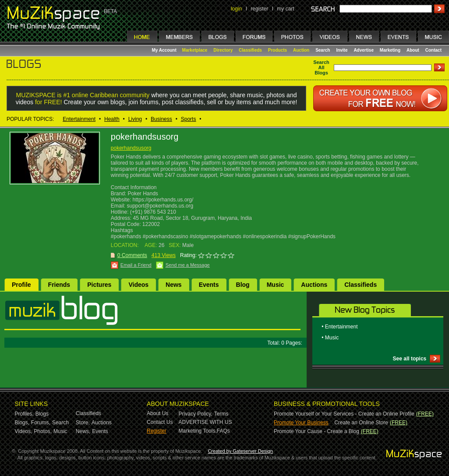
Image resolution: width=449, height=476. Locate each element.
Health (112, 119)
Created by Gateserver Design (240, 451)
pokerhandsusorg (131, 148)
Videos (138, 285)
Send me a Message (188, 265)
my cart (285, 9)
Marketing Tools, (198, 431)
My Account (165, 50)
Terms (221, 414)
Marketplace (195, 50)
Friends (59, 285)
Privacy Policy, (196, 414)
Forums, (41, 423)
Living (135, 119)
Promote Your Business (301, 423)
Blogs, (22, 423)
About (413, 50)
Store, (83, 423)
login (236, 9)
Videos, (24, 431)
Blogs (42, 414)
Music (276, 285)
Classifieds (250, 50)
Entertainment (79, 119)
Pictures (99, 285)
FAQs (223, 431)
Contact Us (160, 422)
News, (83, 431)
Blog (243, 285)
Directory (223, 50)
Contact (433, 50)
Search (323, 50)
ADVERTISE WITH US (205, 422)
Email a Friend (136, 265)
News (174, 285)
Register (157, 431)
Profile (21, 285)
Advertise (364, 50)
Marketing (390, 50)
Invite (342, 50)
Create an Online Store (361, 423)
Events (209, 285)
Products (278, 50)
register (259, 9)
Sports (189, 119)
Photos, (43, 431)
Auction (301, 50)
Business (161, 119)
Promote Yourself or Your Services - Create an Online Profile (344, 414)
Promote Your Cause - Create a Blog (316, 431)
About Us (157, 413)
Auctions (314, 285)
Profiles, (24, 414)
